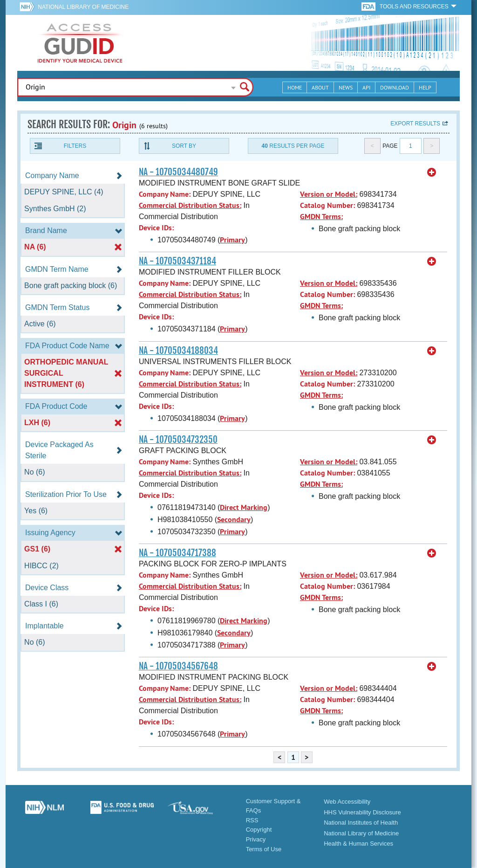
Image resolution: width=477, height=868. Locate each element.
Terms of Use (264, 849)
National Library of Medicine (83, 7)
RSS (252, 820)
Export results (415, 124)
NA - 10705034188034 (178, 351)
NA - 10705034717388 (177, 553)
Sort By (184, 146)
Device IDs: (156, 228)
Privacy (256, 839)
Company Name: (165, 194)
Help (425, 87)
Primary (232, 240)
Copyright (259, 830)
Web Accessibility (347, 802)
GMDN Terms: (321, 217)
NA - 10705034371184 (177, 261)
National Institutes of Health (361, 823)
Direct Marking (244, 507)
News (346, 87)
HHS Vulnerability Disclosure (362, 812)
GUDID (80, 43)
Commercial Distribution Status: (190, 205)
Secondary (234, 520)
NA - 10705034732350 (178, 440)
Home (295, 87)
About (320, 87)
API (366, 87)
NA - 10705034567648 (178, 666)
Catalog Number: (327, 205)
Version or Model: (329, 194)
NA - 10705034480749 (178, 172)
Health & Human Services (358, 844)
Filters (75, 146)
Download (395, 87)
